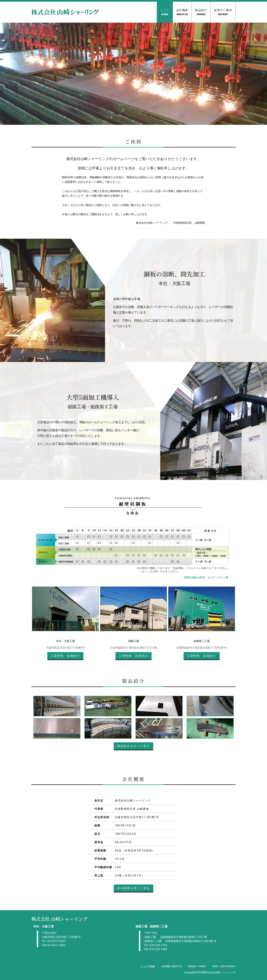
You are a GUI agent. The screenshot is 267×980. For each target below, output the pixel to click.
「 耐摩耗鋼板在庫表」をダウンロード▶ (205, 577)
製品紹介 (201, 12)
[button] (4, 74)
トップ (165, 12)
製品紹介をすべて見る (133, 746)
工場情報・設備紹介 (65, 656)
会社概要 (182, 12)
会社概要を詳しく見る (133, 888)
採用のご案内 (223, 12)
